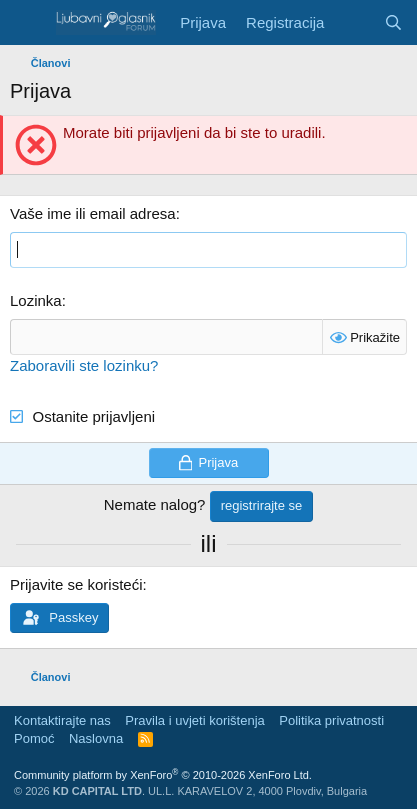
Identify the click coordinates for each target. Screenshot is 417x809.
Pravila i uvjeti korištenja (194, 720)
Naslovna (96, 738)
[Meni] (27, 23)
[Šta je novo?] (353, 22)
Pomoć (34, 738)
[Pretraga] (393, 22)
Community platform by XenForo (163, 775)
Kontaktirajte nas (62, 720)
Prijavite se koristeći (76, 584)
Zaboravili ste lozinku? (84, 365)
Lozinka (36, 300)
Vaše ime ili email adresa (93, 213)
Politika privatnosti (331, 720)
